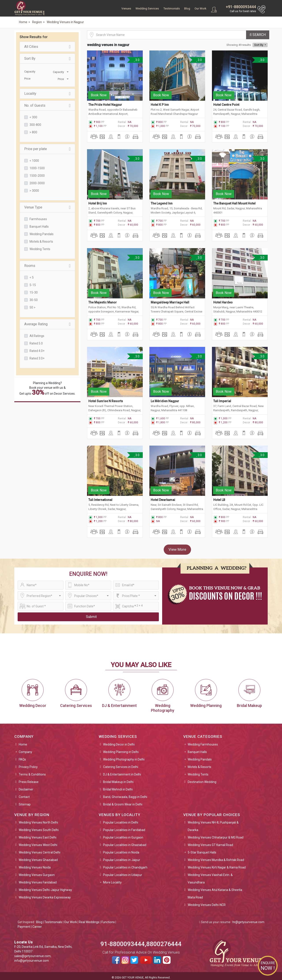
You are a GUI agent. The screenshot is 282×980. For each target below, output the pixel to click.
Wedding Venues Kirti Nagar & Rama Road (217, 864)
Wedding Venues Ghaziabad (38, 857)
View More (177, 547)
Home (23, 741)
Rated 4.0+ (37, 351)
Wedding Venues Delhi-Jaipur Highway (45, 887)
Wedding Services (147, 8)
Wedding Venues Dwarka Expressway (45, 894)
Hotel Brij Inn (98, 202)
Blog (187, 8)
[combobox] (58, 72)
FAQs (22, 756)
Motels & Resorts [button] (199, 764)
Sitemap (25, 801)
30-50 (34, 300)
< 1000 (34, 161)
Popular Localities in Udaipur (123, 872)
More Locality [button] (112, 879)
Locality (47, 94)
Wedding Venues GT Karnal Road (210, 842)
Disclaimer (26, 786)
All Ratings (37, 336)
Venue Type (47, 207)
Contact (24, 794)
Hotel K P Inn (160, 104)
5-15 (33, 285)
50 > (32, 307)
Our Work (200, 8)
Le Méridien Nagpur (165, 399)
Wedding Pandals (42, 234)
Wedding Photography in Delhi (124, 756)
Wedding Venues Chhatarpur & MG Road (216, 834)
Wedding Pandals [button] (200, 756)
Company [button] (25, 749)
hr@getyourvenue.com (248, 919)
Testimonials (172, 8)
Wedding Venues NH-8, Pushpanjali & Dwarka (213, 823)
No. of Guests (47, 106)
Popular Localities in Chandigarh (125, 864)
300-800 (35, 125)
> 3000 (34, 191)
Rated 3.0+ (37, 358)
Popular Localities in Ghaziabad (125, 842)
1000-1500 (37, 168)
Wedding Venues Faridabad (38, 879)
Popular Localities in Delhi (121, 819)
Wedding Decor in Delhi (119, 741)
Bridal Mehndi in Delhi (118, 786)
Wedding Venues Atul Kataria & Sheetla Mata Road (215, 891)
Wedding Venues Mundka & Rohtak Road (216, 857)
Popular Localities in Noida (121, 849)
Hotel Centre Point (226, 104)
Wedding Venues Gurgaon (37, 872)
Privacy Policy (28, 764)
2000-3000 (37, 183)
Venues (126, 8)
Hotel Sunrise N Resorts (106, 399)
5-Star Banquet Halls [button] (202, 849)
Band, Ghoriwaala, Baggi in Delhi (125, 794)
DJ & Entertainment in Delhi (122, 771)
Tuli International (100, 497)
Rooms (47, 266)
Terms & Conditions (32, 771)
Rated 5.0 (36, 343)
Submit (91, 614)
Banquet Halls (39, 227)
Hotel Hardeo (223, 300)
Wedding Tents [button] (198, 771)
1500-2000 (37, 176)
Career (37, 924)
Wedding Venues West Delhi (38, 842)
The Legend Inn (162, 202)
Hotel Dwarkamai (163, 497)
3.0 (137, 60)
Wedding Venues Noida (35, 864)
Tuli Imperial (222, 399)
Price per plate (47, 149)
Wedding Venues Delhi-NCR (207, 902)
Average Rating (47, 324)
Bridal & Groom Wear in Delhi (123, 801)
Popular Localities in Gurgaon (123, 834)
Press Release (29, 779)
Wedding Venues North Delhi (38, 819)
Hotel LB (219, 497)
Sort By (47, 59)
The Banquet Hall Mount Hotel (234, 202)
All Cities (47, 47)
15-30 (34, 292)
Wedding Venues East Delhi (38, 834)
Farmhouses (38, 219)
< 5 (32, 277)
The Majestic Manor (103, 300)
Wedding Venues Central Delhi (40, 849)
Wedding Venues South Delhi (39, 827)
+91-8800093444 (241, 7)
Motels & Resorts (41, 242)
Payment (24, 924)
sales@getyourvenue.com (32, 953)
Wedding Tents (40, 249)
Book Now (99, 94)
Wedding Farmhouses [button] (203, 741)
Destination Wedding (202, 779)
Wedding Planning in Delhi (121, 749)
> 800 (33, 132)
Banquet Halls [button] (197, 749)
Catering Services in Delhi (121, 764)
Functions (108, 919)
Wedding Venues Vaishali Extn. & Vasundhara (210, 876)
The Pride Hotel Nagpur (105, 104)
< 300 (33, 117)
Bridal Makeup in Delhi (118, 779)
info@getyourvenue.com (32, 958)
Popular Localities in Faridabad (124, 827)
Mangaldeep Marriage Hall (170, 300)
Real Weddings (89, 919)
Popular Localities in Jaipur (122, 857)
